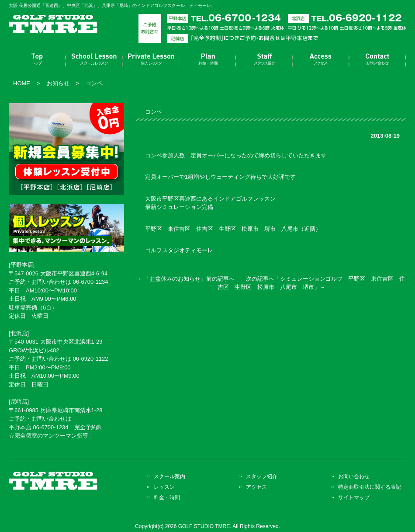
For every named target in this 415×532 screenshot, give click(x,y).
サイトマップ (354, 497)
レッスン (151, 60)
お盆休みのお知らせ (175, 279)
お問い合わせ (378, 60)
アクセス (321, 60)
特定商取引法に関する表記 (370, 487)
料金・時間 (207, 60)
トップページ (37, 60)
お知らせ (58, 83)
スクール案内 (94, 60)
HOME (22, 83)
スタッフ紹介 (264, 60)
